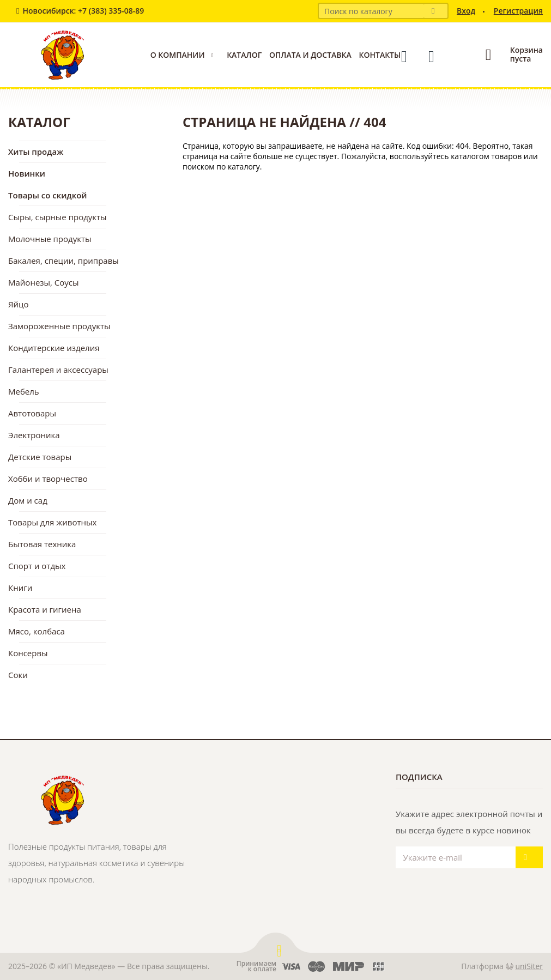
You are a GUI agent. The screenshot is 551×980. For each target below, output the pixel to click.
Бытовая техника (42, 544)
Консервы (28, 653)
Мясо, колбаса (37, 631)
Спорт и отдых (37, 566)
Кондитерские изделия (54, 348)
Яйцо (18, 304)
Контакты (380, 55)
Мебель (24, 391)
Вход (466, 11)
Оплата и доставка (310, 55)
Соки (18, 675)
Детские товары (40, 457)
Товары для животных (52, 522)
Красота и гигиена (45, 609)
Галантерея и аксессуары (58, 370)
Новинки (27, 173)
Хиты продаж (36, 152)
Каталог (244, 55)
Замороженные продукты (59, 326)
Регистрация (518, 11)
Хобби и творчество (48, 479)
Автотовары (32, 413)
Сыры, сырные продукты (57, 217)
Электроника (34, 435)
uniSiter (529, 966)
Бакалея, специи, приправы (63, 261)
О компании (178, 55)
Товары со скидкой (48, 195)
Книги (20, 588)
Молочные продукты (50, 239)
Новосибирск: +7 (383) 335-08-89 (83, 11)
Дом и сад (28, 500)
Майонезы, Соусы (44, 282)
